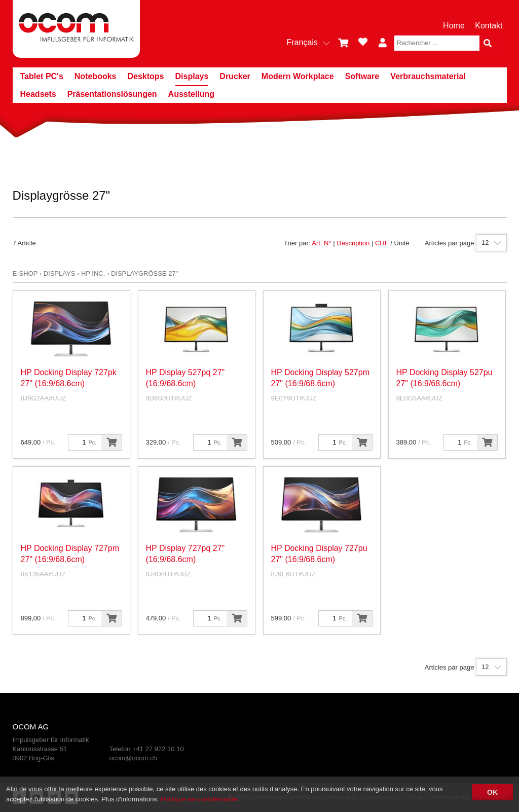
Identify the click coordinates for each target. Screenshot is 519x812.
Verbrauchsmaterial (428, 76)
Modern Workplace (298, 76)
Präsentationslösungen (112, 94)
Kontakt (489, 26)
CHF (382, 243)
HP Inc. (93, 273)
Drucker (235, 76)
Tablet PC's (42, 76)
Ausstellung (192, 94)
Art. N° (321, 243)
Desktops (145, 76)
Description (353, 243)
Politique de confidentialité (199, 799)
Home (454, 26)
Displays (192, 76)
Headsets (38, 94)
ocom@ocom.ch (133, 758)
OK (492, 792)
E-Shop (25, 273)
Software (362, 76)
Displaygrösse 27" (144, 273)
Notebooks (96, 76)
